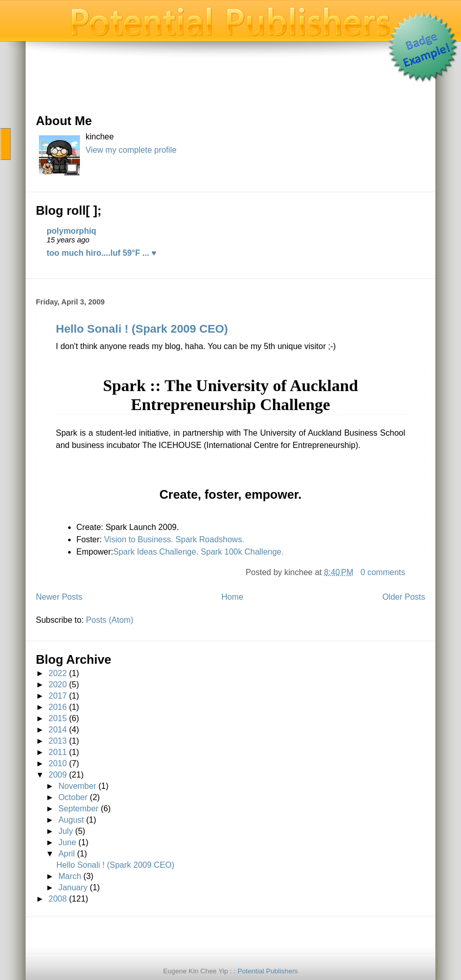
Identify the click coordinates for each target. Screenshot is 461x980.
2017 (58, 696)
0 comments (383, 572)
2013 (58, 741)
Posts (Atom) (110, 620)
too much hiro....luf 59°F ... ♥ (101, 253)
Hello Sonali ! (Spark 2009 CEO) (142, 329)
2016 (58, 707)
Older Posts (404, 597)
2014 (58, 730)
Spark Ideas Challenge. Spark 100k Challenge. (198, 552)
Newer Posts (59, 597)
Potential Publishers (268, 971)
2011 (58, 752)
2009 (58, 775)
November (77, 786)
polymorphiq (71, 231)
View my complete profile (131, 150)
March (70, 876)
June (67, 842)
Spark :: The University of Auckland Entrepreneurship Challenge (230, 395)
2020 (58, 685)
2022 (58, 673)
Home (232, 597)
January (73, 887)
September (78, 809)
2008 (58, 899)
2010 (58, 763)
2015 (58, 718)
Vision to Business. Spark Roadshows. (174, 539)
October (73, 797)
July (66, 831)
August (71, 820)
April (67, 854)
